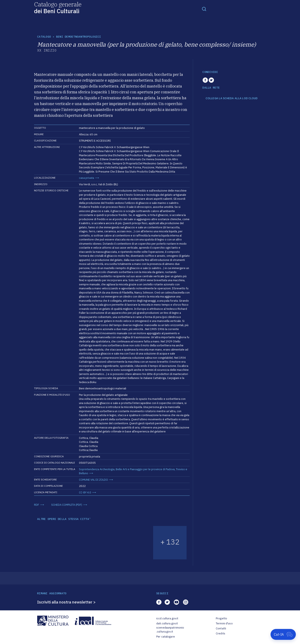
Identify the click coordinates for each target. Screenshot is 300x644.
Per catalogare (166, 637)
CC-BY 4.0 (85, 492)
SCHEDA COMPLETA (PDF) (67, 505)
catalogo (44, 37)
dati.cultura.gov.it (167, 623)
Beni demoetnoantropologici (79, 37)
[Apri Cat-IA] (283, 634)
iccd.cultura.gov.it (167, 618)
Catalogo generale (58, 7)
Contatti (221, 628)
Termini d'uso (224, 623)
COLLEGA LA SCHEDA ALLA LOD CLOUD (232, 98)
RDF (37, 505)
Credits (221, 633)
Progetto (221, 618)
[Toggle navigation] (204, 9)
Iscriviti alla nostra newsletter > (66, 602)
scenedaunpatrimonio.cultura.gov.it (170, 630)
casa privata (86, 178)
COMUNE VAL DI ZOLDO (93, 480)
